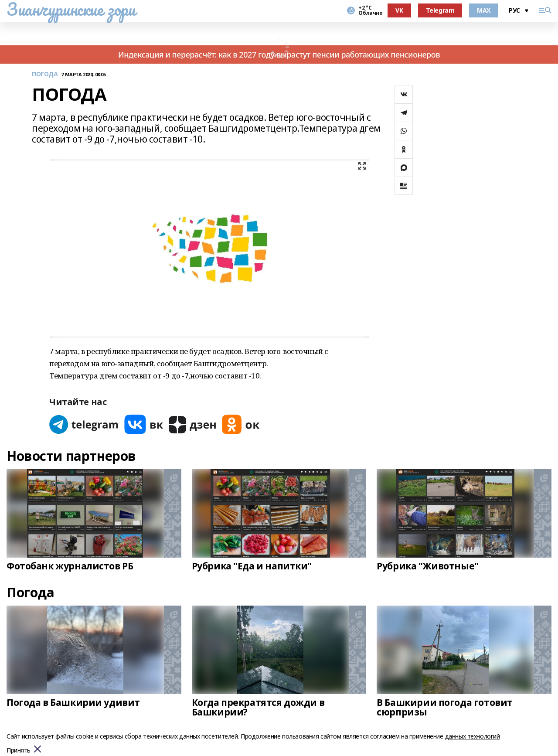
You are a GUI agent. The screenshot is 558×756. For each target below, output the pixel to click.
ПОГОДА (45, 74)
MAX (484, 10)
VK (399, 10)
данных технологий (473, 736)
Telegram (440, 10)
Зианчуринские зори (71, 9)
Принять (19, 751)
